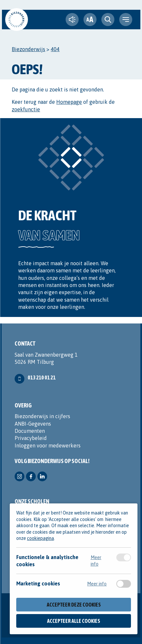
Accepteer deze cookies (74, 605)
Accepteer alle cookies (74, 621)
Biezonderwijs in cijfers (42, 416)
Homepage (69, 102)
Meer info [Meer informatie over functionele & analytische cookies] (96, 561)
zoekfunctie (26, 109)
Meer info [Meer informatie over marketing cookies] (97, 584)
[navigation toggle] (126, 20)
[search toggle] (108, 20)
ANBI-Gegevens (33, 424)
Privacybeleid (31, 438)
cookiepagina (40, 539)
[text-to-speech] (72, 20)
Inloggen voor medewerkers (48, 445)
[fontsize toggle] (90, 20)
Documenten (30, 431)
